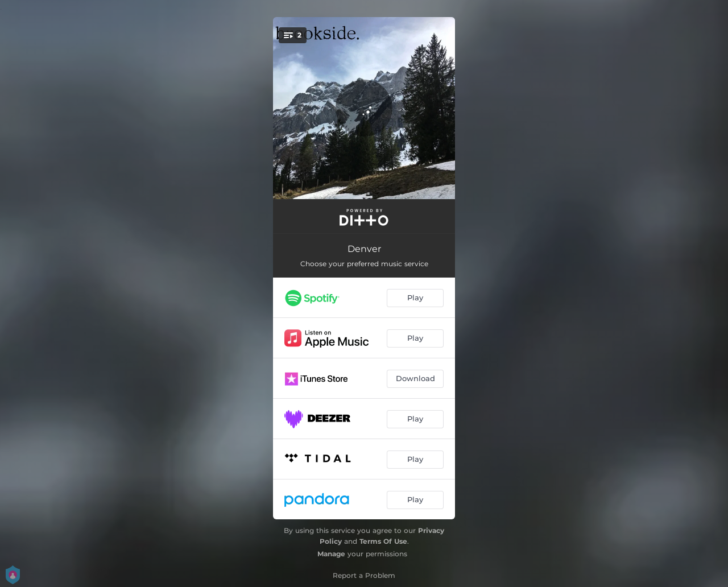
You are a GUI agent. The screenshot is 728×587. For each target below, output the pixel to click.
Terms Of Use (383, 541)
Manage (331, 554)
